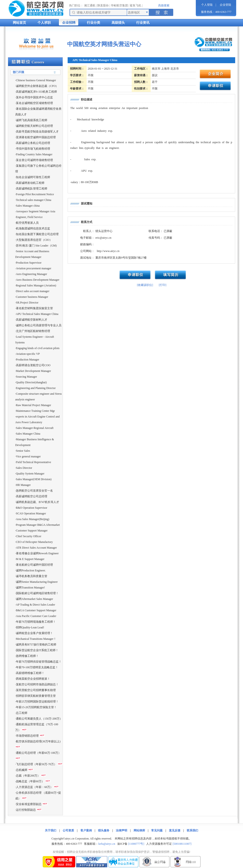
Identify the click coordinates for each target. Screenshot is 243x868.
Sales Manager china (28, 206)
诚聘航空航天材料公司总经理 (34, 126)
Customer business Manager (32, 297)
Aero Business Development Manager (38, 280)
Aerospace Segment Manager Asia (36, 211)
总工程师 (22, 713)
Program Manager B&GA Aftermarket (38, 525)
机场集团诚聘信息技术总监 (33, 228)
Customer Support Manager (32, 531)
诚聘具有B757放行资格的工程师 (36, 645)
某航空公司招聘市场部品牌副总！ (37, 684)
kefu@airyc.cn (107, 844)
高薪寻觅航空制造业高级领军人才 (37, 132)
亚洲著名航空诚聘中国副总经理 (36, 137)
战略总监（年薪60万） (30, 781)
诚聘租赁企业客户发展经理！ (34, 633)
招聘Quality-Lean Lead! (30, 627)
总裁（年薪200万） (28, 776)
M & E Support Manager (30, 559)
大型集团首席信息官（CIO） (34, 240)
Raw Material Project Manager (33, 405)
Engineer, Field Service (29, 217)
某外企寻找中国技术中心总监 (34, 97)
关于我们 (51, 830)
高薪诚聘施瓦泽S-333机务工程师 (36, 92)
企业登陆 (225, 5)
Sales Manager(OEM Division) (34, 479)
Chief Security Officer (29, 536)
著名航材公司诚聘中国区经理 (34, 565)
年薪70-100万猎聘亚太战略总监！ (37, 667)
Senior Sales (23, 451)
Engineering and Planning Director (36, 388)
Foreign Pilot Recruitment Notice (35, 194)
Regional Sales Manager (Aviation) (36, 285)
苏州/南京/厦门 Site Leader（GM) (36, 246)
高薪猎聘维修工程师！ (30, 673)
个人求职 (44, 23)
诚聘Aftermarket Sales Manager (35, 599)
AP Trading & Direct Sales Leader (35, 605)
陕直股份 (103, 5)
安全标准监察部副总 (29, 804)
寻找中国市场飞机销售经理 (33, 149)
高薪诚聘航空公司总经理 (32, 496)
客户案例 (86, 830)
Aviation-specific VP (28, 354)
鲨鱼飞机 (136, 5)
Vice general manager (28, 456)
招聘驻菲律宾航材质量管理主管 (36, 696)
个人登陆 (207, 5)
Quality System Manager (30, 474)
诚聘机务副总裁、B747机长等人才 (37, 502)
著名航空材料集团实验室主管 (34, 308)
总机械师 (22, 770)
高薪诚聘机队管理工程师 (32, 189)
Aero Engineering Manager (31, 274)
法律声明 (121, 830)
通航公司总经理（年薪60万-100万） (38, 753)
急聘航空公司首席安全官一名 (34, 491)
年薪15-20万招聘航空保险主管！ (36, 707)
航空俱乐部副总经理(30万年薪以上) (38, 741)
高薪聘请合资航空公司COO (33, 365)
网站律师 (139, 830)
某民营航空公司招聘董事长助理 (36, 690)
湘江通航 (90, 5)
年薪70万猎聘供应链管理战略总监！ (39, 662)
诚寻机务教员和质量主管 (32, 576)
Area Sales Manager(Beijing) (33, 519)
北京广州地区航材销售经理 (33, 331)
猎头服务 (104, 830)
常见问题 (157, 830)
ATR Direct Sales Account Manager (36, 548)
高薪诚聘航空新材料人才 (32, 320)
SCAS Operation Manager (31, 513)
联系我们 (192, 830)
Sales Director (24, 468)
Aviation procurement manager (34, 268)
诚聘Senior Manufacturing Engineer (37, 582)
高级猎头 (118, 23)
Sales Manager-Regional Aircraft (35, 428)
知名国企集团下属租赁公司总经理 (37, 234)
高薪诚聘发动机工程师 (30, 183)
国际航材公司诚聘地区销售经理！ (37, 593)
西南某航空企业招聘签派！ (33, 679)
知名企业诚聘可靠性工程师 (33, 177)
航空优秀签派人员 (27, 223)
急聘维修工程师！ (27, 656)
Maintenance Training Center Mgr (35, 411)
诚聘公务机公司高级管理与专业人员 (39, 325)
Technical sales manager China (34, 200)
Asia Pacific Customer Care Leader (36, 616)
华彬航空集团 (119, 5)
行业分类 (93, 23)
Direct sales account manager (33, 291)
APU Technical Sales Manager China (37, 314)
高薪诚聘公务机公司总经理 (33, 143)
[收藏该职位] (145, 285)
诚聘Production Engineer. (31, 570)
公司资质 (68, 830)
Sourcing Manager (26, 377)
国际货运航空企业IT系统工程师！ (37, 650)
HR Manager (23, 485)
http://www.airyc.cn (108, 251)
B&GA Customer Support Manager (36, 610)
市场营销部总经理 (27, 736)
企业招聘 (69, 23)
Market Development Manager (33, 371)
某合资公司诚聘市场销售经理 (34, 160)
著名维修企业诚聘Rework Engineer (37, 553)
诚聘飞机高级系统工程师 (32, 120)
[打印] (163, 285)
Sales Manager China (28, 434)
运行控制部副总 (26, 810)
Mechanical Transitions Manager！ (36, 639)
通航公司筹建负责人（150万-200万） (39, 719)
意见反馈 (175, 830)
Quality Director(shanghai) (31, 382)
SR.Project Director (27, 303)
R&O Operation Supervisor (32, 508)
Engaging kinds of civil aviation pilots (38, 348)
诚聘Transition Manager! (30, 588)
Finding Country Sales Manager (34, 154)
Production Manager (28, 360)
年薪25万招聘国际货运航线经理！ (37, 702)
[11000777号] (136, 844)
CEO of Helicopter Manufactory (34, 542)
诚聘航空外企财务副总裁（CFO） (37, 86)
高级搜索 (164, 5)
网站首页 (19, 23)
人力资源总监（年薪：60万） (34, 787)
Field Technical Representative (33, 462)
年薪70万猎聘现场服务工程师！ (36, 622)
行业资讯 (143, 23)
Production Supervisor (29, 263)
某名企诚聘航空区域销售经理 (34, 103)
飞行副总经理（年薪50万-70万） (36, 764)
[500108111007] (182, 844)
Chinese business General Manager (36, 80)
